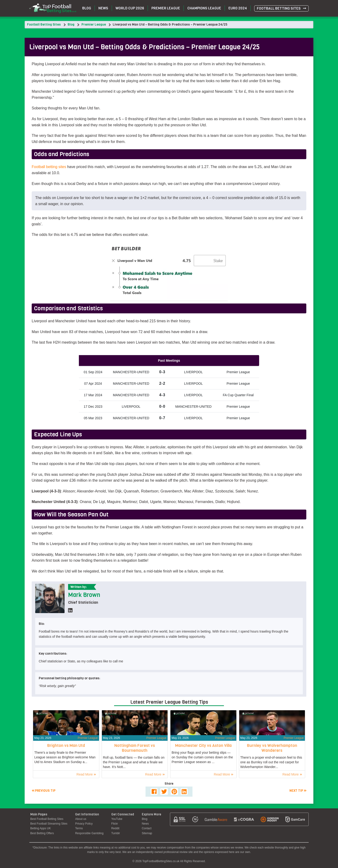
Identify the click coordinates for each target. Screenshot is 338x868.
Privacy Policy (84, 824)
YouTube (117, 819)
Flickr (115, 824)
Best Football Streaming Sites (49, 824)
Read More (86, 774)
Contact (147, 828)
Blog (87, 8)
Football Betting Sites (279, 8)
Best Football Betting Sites (47, 819)
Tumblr (116, 833)
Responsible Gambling (89, 833)
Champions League (204, 8)
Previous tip (44, 791)
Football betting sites (49, 167)
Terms (79, 828)
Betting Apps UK (40, 828)
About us (81, 819)
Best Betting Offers (42, 833)
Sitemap (147, 833)
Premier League (166, 8)
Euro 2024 (238, 8)
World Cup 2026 (130, 8)
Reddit (115, 828)
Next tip (298, 791)
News (103, 8)
